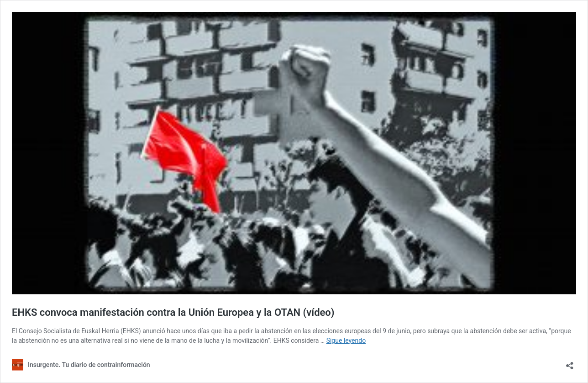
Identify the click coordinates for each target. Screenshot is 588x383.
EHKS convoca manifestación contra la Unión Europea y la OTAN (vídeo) (173, 312)
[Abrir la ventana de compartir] (570, 363)
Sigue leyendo (346, 340)
